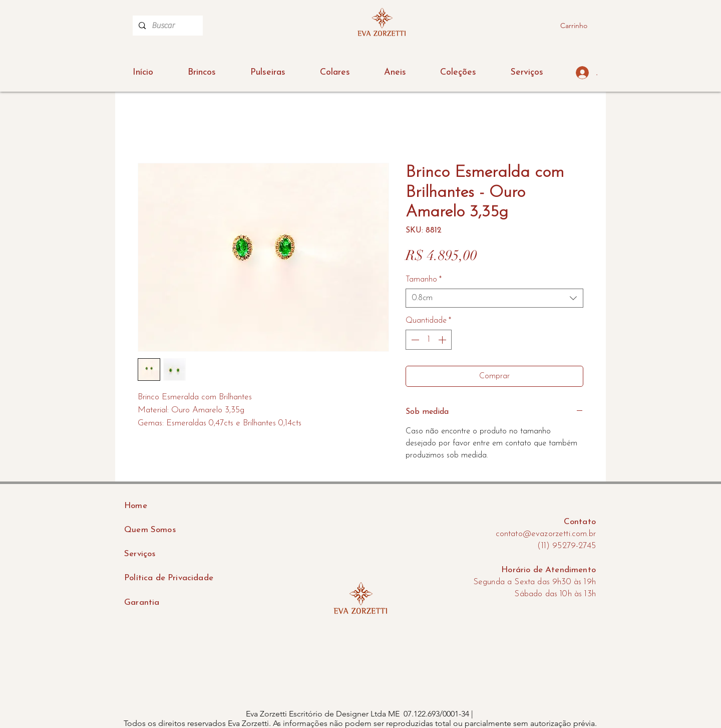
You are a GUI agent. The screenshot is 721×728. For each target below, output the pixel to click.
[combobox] (494, 298)
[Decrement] (414, 340)
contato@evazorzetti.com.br (546, 534)
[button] (458, 73)
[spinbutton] (429, 340)
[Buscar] (167, 26)
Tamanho (424, 280)
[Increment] (443, 340)
